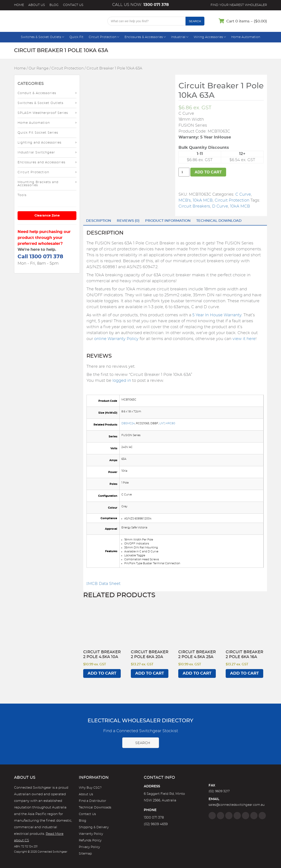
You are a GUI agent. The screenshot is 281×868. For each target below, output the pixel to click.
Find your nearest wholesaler (239, 5)
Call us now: (140, 5)
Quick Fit (76, 37)
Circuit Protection (103, 37)
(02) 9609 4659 (156, 824)
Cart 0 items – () (247, 21)
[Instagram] (221, 816)
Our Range (39, 68)
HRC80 (170, 423)
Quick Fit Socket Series (38, 133)
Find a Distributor (93, 801)
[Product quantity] (184, 172)
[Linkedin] (237, 816)
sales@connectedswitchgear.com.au (237, 805)
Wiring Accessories (208, 37)
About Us (37, 5)
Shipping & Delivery (94, 827)
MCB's (185, 200)
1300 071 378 (154, 818)
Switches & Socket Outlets (41, 37)
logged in (122, 381)
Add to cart (208, 172)
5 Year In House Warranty (217, 315)
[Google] (246, 816)
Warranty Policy (91, 834)
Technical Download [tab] (219, 221)
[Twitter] (229, 816)
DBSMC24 (128, 423)
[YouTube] (254, 816)
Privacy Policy (89, 847)
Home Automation (246, 37)
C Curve (243, 195)
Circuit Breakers (194, 206)
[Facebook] (212, 816)
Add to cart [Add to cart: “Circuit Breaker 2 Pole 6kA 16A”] (244, 673)
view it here (244, 339)
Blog (54, 5)
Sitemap (85, 854)
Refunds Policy (90, 841)
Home (19, 5)
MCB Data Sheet (104, 584)
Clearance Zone (47, 216)
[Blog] (262, 816)
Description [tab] (99, 221)
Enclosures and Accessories (41, 162)
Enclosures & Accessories (144, 37)
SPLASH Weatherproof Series (43, 113)
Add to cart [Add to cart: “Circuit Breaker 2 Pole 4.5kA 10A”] (102, 673)
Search (195, 21)
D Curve (220, 206)
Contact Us (73, 5)
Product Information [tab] (168, 221)
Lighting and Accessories (40, 143)
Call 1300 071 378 (40, 257)
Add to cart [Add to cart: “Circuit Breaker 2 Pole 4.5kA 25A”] (197, 673)
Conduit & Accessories (37, 93)
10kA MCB (203, 200)
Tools (22, 195)
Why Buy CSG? (90, 788)
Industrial (178, 37)
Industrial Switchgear (36, 153)
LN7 (162, 423)
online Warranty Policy (116, 339)
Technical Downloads (95, 808)
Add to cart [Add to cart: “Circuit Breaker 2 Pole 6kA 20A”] (150, 673)
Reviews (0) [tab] (128, 221)
